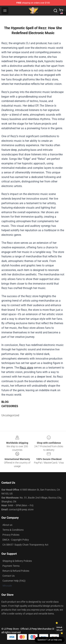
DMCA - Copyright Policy (16, 540)
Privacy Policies (11, 535)
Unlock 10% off (59, 629)
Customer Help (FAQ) (14, 581)
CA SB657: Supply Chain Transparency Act (25, 545)
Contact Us (9, 576)
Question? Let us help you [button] (50, 640)
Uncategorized (9, 415)
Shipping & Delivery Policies (17, 561)
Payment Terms (11, 566)
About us (7, 525)
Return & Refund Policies (16, 571)
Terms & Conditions (13, 530)
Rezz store (26, 368)
